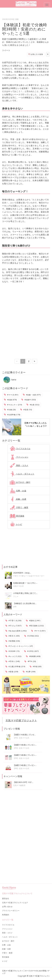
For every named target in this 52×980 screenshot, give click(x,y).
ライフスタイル (20, 449)
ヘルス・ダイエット (22, 474)
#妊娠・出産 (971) (32, 395)
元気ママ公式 (18, 586)
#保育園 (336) (13, 641)
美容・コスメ (19, 465)
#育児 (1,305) (13, 636)
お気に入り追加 (36, 54)
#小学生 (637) (31, 651)
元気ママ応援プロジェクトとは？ (15, 903)
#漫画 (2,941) (33, 621)
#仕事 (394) (29, 672)
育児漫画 (17, 516)
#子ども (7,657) (13, 626)
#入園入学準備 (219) (15, 667)
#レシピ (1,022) (13, 656)
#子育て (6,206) (13, 621)
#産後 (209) (12, 672)
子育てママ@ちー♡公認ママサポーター (29, 576)
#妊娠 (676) (10, 400)
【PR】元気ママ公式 (21, 738)
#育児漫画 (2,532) (35, 626)
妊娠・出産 (18, 499)
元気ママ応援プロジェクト (21, 720)
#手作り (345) (13, 661)
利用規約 (6, 915)
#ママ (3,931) (11, 395)
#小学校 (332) (31, 636)
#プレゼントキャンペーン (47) (19, 646)
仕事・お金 (18, 491)
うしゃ (16, 596)
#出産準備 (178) (12, 415)
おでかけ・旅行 (20, 482)
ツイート (6, 50)
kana (10, 380)
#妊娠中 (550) (29, 400)
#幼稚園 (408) (33, 656)
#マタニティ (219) (13, 405)
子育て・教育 (19, 507)
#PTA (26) (30, 661)
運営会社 (6, 899)
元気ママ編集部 (19, 785)
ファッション (19, 457)
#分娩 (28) (10, 410)
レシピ (16, 524)
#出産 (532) (33, 405)
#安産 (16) (26, 410)
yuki (15, 606)
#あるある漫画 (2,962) (16, 631)
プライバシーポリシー (11, 911)
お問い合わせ (7, 907)
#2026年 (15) (12, 651)
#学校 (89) (35, 667)
